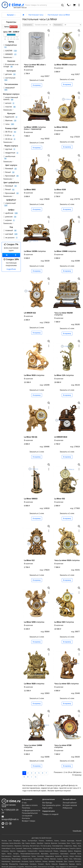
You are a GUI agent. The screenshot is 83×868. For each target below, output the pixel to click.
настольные (9, 79)
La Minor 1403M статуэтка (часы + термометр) (35, 128)
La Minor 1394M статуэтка (65, 251)
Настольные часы (36, 15)
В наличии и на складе (11, 66)
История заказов (70, 805)
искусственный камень (11, 99)
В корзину (37, 85)
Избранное (67, 808)
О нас (24, 803)
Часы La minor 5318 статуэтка (67, 560)
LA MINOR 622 (30, 313)
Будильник (10, 117)
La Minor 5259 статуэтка (34, 622)
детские (10, 74)
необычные (9, 158)
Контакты (26, 818)
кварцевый (9, 89)
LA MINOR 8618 (61, 437)
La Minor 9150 (60, 190)
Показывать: (58, 25)
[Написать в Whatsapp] (7, 823)
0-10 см (9, 135)
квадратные (11, 153)
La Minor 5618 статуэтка (34, 375)
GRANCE (10, 54)
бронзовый (11, 176)
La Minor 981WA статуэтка (65, 65)
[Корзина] (74, 5)
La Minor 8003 (30, 190)
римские (10, 217)
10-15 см (10, 139)
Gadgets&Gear (10, 46)
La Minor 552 (60, 499)
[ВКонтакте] (3, 827)
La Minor (14, 27)
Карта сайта (47, 808)
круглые (9, 149)
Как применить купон (51, 805)
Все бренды (47, 803)
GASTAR (10, 51)
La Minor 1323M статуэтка (35, 251)
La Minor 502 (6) (31, 437)
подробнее (11, 269)
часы (9, 124)
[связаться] (69, 5)
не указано (11, 238)
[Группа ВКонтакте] (7, 255)
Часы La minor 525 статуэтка (67, 684)
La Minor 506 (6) (61, 127)
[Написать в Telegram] (11, 823)
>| (35, 777)
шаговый (11, 234)
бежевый (10, 169)
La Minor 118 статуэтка (64, 375)
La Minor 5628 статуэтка (34, 684)
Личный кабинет (70, 803)
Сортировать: (28, 25)
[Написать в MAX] (3, 823)
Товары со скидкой (50, 814)
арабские (11, 213)
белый (9, 172)
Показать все (9, 57)
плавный (10, 231)
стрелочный (9, 204)
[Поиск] (42, 5)
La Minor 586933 (31, 499)
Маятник (10, 121)
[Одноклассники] (16, 255)
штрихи (9, 220)
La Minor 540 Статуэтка (64, 622)
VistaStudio (77, 831)
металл (9, 103)
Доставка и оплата (30, 805)
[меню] (79, 5)
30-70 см (10, 132)
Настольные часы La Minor (59, 15)
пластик (10, 107)
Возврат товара (28, 821)
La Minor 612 (29, 560)
